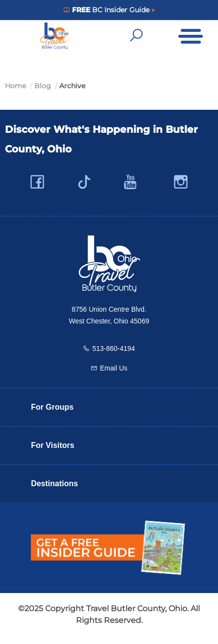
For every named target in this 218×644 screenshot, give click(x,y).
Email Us (114, 368)
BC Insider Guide (110, 10)
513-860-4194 (113, 348)
